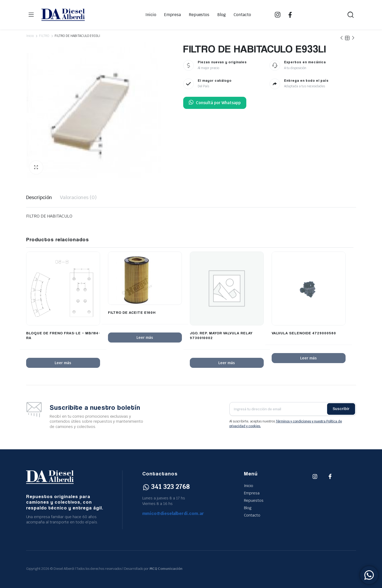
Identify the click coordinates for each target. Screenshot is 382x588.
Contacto (242, 15)
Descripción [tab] (39, 197)
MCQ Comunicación (166, 569)
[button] (36, 167)
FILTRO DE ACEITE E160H (132, 312)
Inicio (151, 15)
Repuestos (199, 15)
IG (278, 15)
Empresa (173, 15)
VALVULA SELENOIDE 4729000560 (304, 333)
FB (290, 15)
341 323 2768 (166, 487)
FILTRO (44, 36)
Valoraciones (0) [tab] (78, 197)
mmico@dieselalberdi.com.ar (173, 514)
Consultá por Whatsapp (215, 103)
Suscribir (341, 409)
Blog (221, 15)
